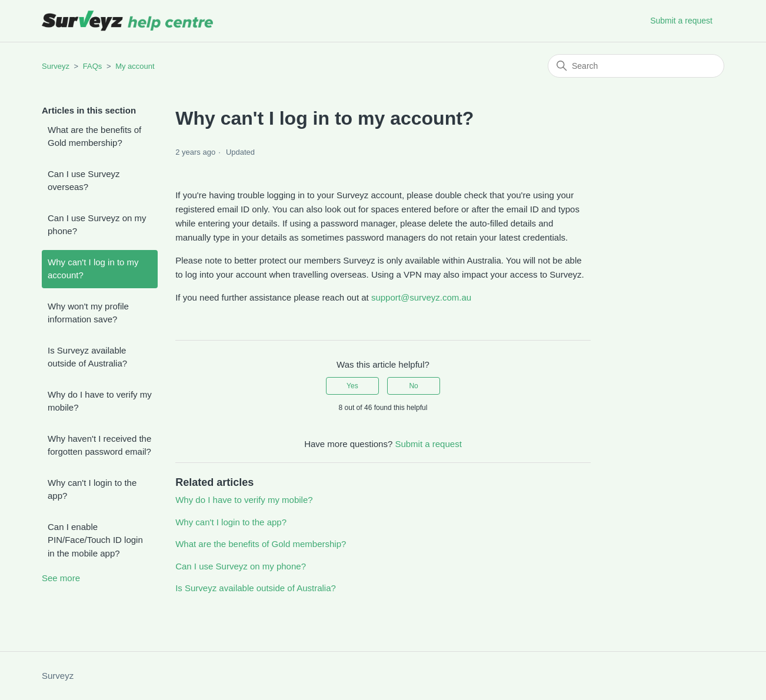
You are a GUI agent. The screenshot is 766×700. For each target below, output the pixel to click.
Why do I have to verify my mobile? (100, 401)
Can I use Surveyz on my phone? (97, 225)
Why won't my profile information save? (88, 313)
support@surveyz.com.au (421, 297)
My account (135, 66)
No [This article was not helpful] (413, 386)
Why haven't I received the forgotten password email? (99, 445)
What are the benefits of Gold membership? (94, 136)
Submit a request (681, 21)
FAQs (93, 66)
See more (61, 578)
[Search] (636, 66)
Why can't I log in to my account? (93, 269)
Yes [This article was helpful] (352, 386)
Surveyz (56, 66)
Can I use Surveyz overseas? (84, 181)
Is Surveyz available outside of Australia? (87, 357)
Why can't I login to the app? (92, 489)
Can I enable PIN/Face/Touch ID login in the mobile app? (95, 540)
